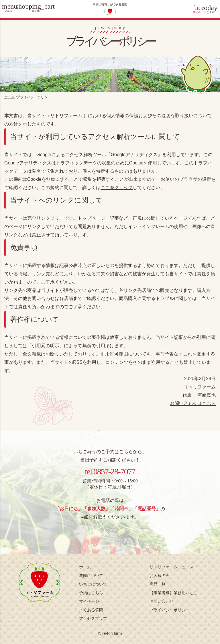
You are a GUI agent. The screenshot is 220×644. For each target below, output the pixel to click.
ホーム (85, 567)
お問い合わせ (162, 601)
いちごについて (93, 584)
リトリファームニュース (172, 567)
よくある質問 (91, 610)
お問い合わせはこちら (193, 404)
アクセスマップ (93, 619)
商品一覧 (158, 584)
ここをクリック (117, 187)
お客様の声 (160, 576)
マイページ (89, 601)
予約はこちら (91, 593)
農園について (91, 576)
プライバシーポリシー (170, 610)
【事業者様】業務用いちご (174, 593)
